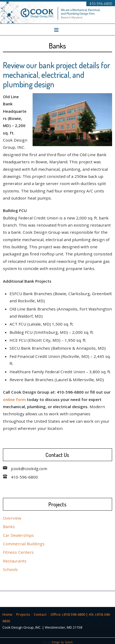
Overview (12, 518)
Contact (40, 614)
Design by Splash (62, 642)
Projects (23, 614)
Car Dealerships (18, 535)
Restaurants (15, 561)
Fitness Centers (18, 552)
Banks (9, 526)
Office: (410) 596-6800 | (70, 614)
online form (14, 399)
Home (7, 614)
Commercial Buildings (24, 544)
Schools (10, 569)
